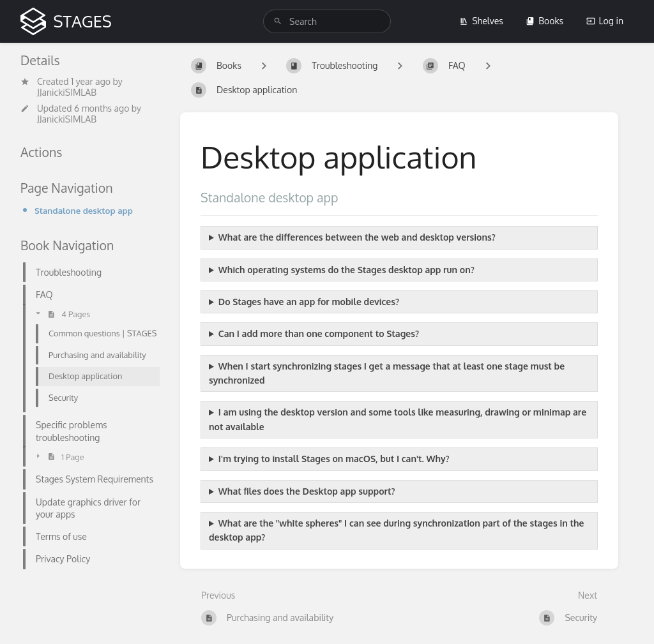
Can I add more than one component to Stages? (319, 333)
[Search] (278, 21)
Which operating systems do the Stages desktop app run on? (346, 270)
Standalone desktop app (84, 210)
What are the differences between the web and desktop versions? (357, 237)
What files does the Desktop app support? (307, 491)
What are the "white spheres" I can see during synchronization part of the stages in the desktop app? (396, 530)
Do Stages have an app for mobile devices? (309, 302)
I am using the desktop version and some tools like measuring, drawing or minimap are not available (398, 419)
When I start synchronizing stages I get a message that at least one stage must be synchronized (387, 373)
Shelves (481, 21)
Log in (605, 21)
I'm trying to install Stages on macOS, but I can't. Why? (334, 459)
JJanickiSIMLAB (67, 92)
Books (544, 21)
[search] (327, 21)
